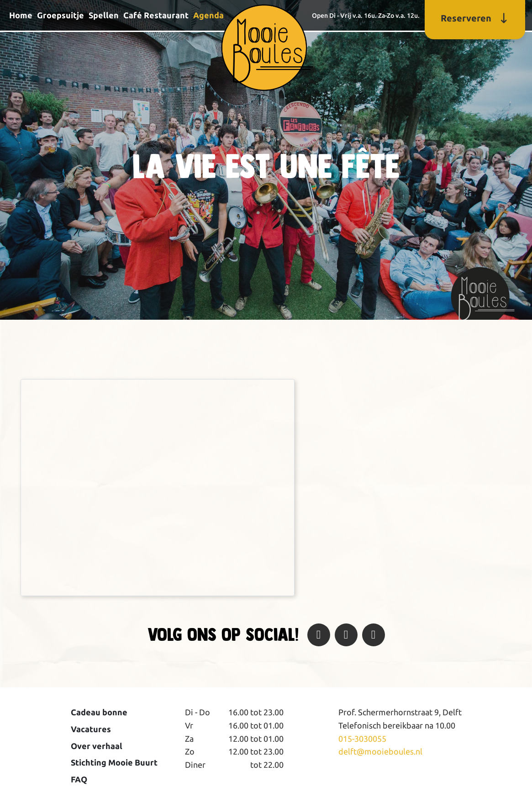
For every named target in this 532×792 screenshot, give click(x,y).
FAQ (79, 779)
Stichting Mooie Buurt (114, 762)
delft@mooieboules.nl (380, 751)
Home (21, 15)
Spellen (104, 15)
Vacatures (91, 729)
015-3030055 (362, 739)
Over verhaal (97, 746)
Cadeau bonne (99, 712)
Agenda (208, 15)
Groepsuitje (61, 15)
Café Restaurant (156, 15)
